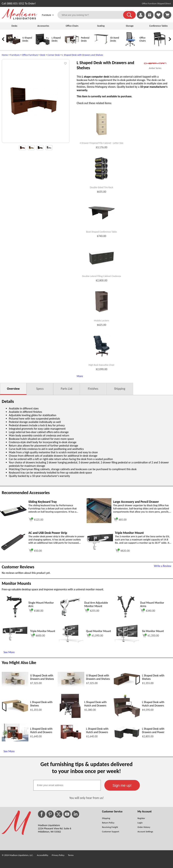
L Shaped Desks (56, 39)
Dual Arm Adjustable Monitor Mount (96, 604)
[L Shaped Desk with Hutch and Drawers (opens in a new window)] (70, 717)
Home (5, 55)
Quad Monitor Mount (98, 631)
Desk (43, 55)
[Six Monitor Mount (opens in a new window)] (127, 642)
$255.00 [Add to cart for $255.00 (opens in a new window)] (92, 611)
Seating (101, 26)
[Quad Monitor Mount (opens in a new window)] (71, 642)
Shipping (120, 389)
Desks (14, 26)
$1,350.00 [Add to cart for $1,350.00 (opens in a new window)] (150, 636)
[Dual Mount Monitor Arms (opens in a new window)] (126, 618)
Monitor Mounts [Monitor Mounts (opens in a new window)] (16, 583)
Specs (40, 389)
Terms (71, 855)
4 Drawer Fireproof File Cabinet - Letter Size (101, 143)
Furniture (15, 55)
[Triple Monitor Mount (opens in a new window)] (100, 549)
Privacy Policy (58, 855)
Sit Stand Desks (115, 39)
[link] (167, 15)
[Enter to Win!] (150, 18)
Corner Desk (54, 55)
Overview (13, 389)
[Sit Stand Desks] (101, 46)
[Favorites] (158, 18)
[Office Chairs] (130, 46)
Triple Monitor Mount (43, 631)
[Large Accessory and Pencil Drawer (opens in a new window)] (99, 522)
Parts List (67, 389)
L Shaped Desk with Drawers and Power (153, 730)
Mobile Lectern (101, 321)
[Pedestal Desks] (72, 46)
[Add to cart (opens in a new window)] (36, 519)
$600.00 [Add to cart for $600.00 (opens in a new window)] (38, 636)
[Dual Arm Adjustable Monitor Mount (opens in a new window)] (70, 618)
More (80, 376)
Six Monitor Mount (153, 631)
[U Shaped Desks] (13, 46)
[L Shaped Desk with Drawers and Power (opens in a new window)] (127, 738)
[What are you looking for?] (93, 15)
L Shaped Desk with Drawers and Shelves (83, 55)
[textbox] (67, 785)
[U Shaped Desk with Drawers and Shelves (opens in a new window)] (15, 686)
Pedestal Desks (85, 39)
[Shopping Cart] (167, 15)
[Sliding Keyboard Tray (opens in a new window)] (13, 515)
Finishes (93, 389)
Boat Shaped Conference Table (102, 232)
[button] (129, 15)
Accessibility (43, 855)
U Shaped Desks (27, 39)
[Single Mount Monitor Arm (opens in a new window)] (14, 618)
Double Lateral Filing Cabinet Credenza (102, 276)
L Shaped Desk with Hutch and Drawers (95, 704)
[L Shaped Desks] (43, 46)
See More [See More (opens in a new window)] (9, 652)
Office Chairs (72, 26)
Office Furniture (30, 55)
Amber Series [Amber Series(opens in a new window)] (155, 68)
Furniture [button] (48, 15)
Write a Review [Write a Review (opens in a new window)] (163, 566)
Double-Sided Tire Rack (101, 187)
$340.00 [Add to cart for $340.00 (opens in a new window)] (148, 611)
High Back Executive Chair (101, 365)
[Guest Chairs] (160, 46)
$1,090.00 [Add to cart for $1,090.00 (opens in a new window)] (95, 636)
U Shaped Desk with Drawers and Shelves (42, 677)
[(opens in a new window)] (155, 63)
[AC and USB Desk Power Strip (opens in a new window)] (13, 550)
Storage (130, 26)
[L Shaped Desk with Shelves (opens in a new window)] (127, 685)
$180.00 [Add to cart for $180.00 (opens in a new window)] (36, 611)
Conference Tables (159, 26)
